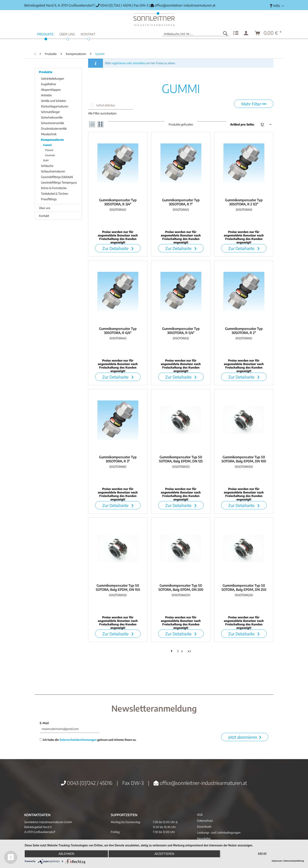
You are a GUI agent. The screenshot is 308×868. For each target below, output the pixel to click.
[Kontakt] (88, 34)
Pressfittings (49, 199)
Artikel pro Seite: (242, 124)
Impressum (277, 861)
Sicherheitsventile (52, 117)
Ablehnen (66, 854)
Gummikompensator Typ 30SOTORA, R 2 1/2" (244, 202)
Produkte (46, 72)
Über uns (45, 208)
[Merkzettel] (236, 33)
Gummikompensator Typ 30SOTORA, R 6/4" (118, 331)
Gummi (47, 145)
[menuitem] (275, 6)
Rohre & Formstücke (54, 188)
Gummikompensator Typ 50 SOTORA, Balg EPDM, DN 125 (181, 459)
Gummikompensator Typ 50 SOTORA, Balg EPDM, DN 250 (244, 588)
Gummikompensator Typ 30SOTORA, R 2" (244, 331)
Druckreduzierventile (54, 129)
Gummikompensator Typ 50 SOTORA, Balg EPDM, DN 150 (118, 588)
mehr (262, 854)
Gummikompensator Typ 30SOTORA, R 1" (181, 202)
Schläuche (47, 166)
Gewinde (50, 155)
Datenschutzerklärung (294, 861)
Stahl (46, 160)
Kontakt (44, 216)
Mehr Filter (254, 104)
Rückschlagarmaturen (55, 106)
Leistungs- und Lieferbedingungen (219, 833)
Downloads (204, 827)
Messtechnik (49, 134)
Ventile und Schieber (54, 101)
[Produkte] (45, 34)
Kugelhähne (48, 84)
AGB (200, 815)
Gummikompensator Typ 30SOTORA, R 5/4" (181, 331)
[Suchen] (225, 33)
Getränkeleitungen (52, 79)
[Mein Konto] (247, 33)
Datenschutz (205, 821)
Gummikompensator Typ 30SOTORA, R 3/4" (118, 202)
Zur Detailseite (118, 248)
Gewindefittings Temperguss (59, 182)
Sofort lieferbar (106, 105)
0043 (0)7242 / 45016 (87, 783)
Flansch (49, 150)
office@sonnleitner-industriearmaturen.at (185, 5)
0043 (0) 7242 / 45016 (114, 5)
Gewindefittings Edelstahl (57, 177)
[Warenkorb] (268, 33)
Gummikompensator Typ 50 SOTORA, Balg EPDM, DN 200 (181, 588)
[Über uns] (67, 34)
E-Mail (44, 723)
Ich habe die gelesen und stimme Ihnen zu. (88, 740)
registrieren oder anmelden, (129, 63)
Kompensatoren (52, 140)
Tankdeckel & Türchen (55, 194)
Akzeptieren (164, 854)
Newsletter (204, 838)
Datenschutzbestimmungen (78, 740)
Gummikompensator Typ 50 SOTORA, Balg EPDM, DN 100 (244, 459)
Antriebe (46, 95)
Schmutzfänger (50, 112)
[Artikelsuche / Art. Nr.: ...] (196, 33)
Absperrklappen (51, 90)
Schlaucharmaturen (53, 171)
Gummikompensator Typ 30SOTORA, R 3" (118, 459)
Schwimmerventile (52, 123)
